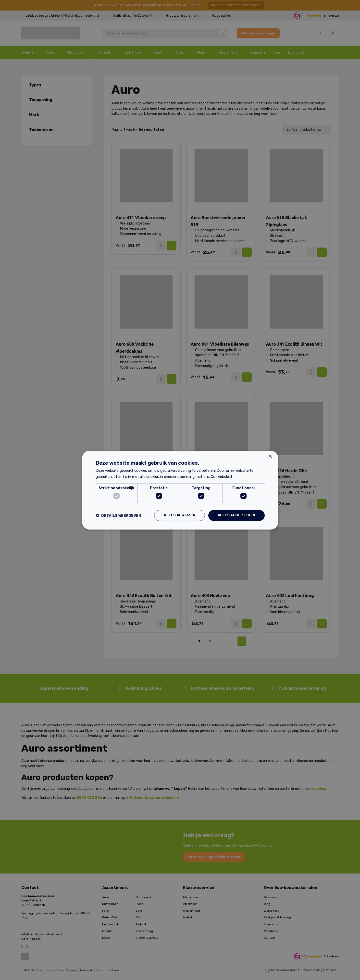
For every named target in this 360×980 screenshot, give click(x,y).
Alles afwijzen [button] (180, 515)
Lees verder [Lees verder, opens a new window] (243, 477)
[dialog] (180, 490)
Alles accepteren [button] (236, 515)
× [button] (270, 456)
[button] (118, 515)
